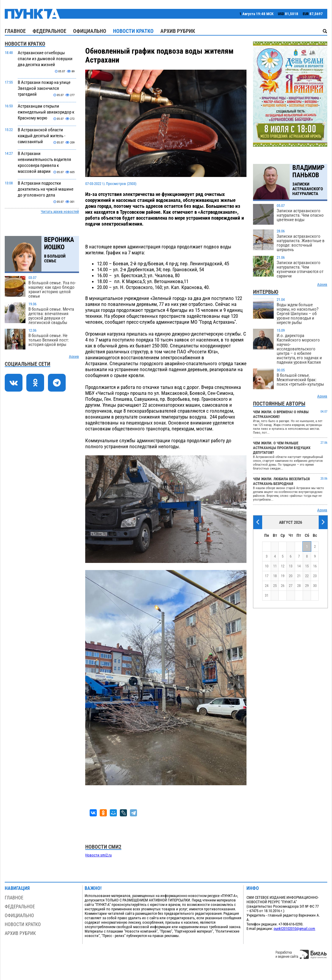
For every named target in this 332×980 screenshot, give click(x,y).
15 (307, 566)
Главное (15, 31)
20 (291, 576)
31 (267, 595)
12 (283, 566)
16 (315, 566)
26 (283, 586)
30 (315, 586)
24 (267, 586)
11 (275, 566)
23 (315, 576)
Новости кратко (133, 31)
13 (291, 566)
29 (307, 586)
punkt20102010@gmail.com (294, 929)
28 (299, 586)
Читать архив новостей (60, 212)
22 (307, 576)
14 (299, 566)
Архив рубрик (178, 31)
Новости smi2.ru (98, 855)
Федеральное (49, 31)
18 (275, 576)
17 (267, 576)
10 (267, 566)
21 (299, 576)
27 (291, 586)
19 (283, 576)
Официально (90, 31)
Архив (74, 356)
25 (275, 586)
